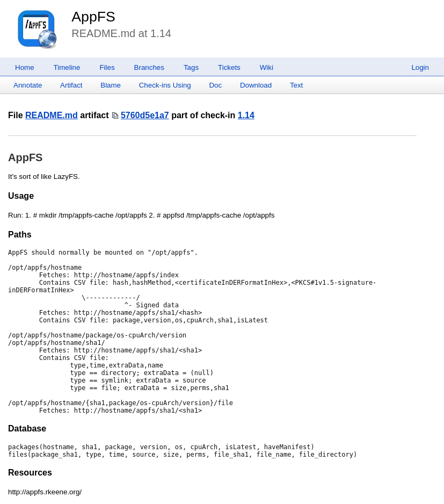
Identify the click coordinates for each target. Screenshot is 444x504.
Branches (149, 67)
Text (296, 85)
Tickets (229, 67)
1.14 (246, 115)
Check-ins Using (165, 85)
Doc (215, 85)
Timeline (67, 67)
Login (420, 67)
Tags (191, 67)
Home (25, 67)
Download (256, 85)
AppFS (93, 17)
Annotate (28, 85)
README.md (52, 115)
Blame (111, 85)
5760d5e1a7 (145, 115)
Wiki (267, 67)
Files (107, 67)
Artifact (71, 85)
